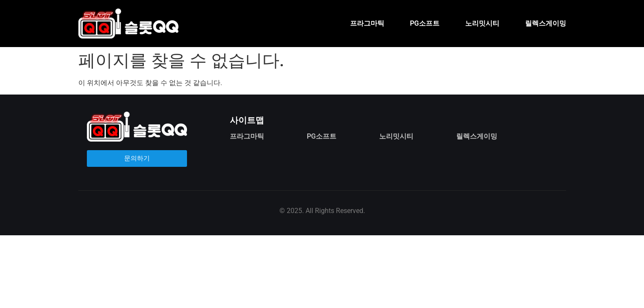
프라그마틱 (367, 23)
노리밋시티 (482, 23)
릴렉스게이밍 (546, 23)
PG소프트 (425, 23)
